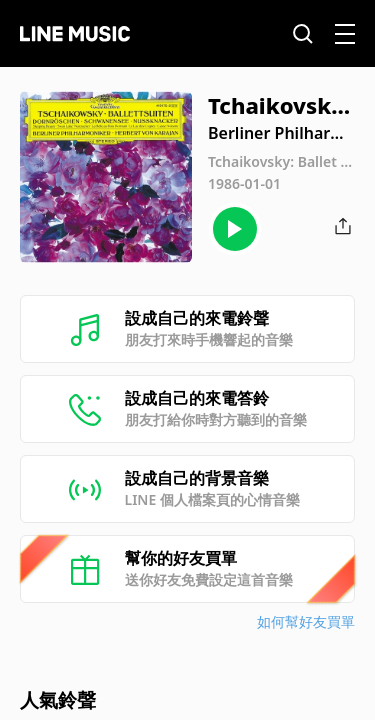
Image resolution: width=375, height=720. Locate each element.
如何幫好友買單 (306, 621)
